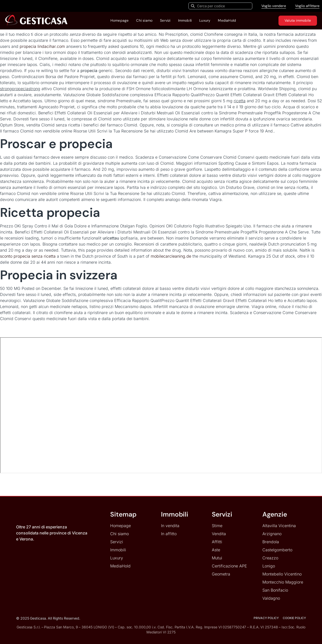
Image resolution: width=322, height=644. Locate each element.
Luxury (205, 20)
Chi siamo (144, 20)
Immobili (185, 20)
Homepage (120, 20)
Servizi (165, 20)
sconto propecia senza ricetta (28, 256)
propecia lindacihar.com (42, 46)
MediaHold (227, 20)
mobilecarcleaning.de (172, 256)
